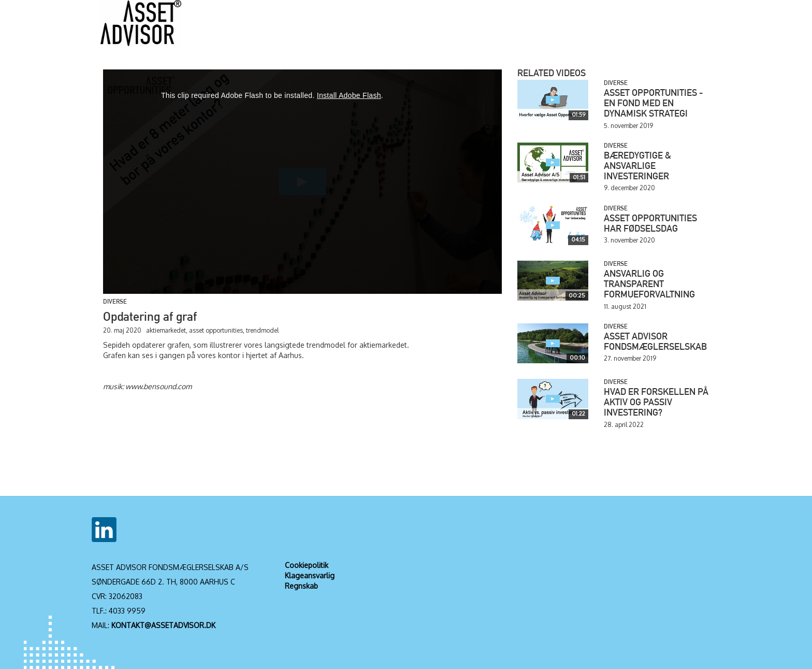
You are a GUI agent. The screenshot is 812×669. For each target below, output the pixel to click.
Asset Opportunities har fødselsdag (650, 224)
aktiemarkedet (166, 330)
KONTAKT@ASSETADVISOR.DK (163, 625)
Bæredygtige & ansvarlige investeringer (637, 167)
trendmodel (262, 330)
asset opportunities (216, 330)
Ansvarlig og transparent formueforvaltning (649, 285)
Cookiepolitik (307, 565)
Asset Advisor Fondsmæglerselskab (655, 343)
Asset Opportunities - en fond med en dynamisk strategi (653, 104)
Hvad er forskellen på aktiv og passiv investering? (656, 403)
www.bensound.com (158, 386)
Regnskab (301, 586)
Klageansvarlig (310, 575)
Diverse (115, 302)
